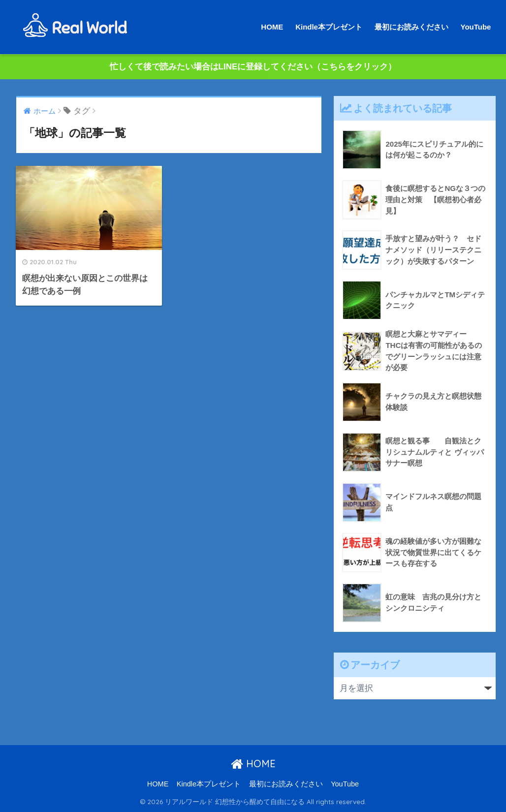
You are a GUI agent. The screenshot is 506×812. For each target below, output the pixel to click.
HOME (272, 27)
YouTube (476, 27)
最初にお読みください (411, 27)
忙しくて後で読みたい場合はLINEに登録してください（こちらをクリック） (253, 67)
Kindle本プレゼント (329, 27)
